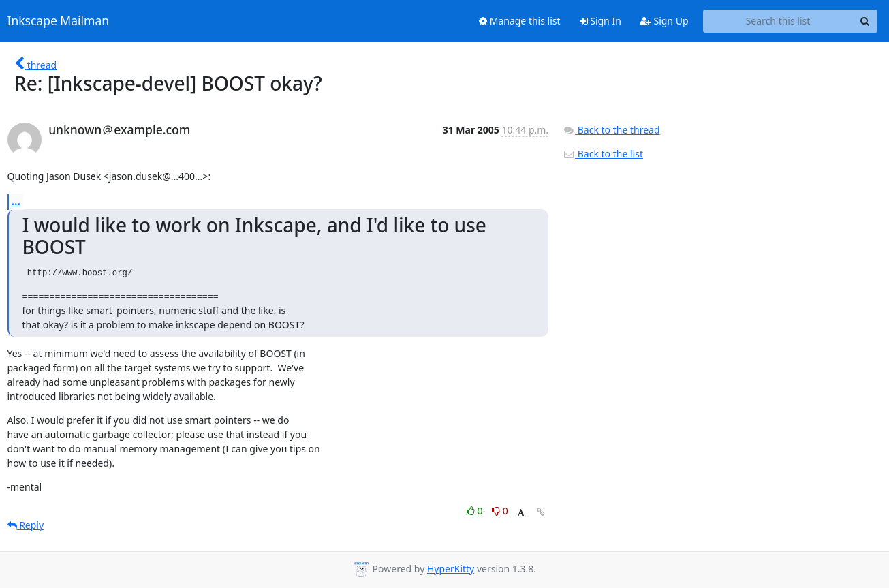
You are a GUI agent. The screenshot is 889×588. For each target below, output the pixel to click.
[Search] (865, 21)
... (16, 201)
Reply (26, 525)
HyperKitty (451, 569)
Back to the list (603, 154)
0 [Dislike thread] (500, 511)
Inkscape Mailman (59, 21)
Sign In (601, 21)
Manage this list (520, 21)
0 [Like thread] (476, 511)
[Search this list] (778, 21)
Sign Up (665, 21)
